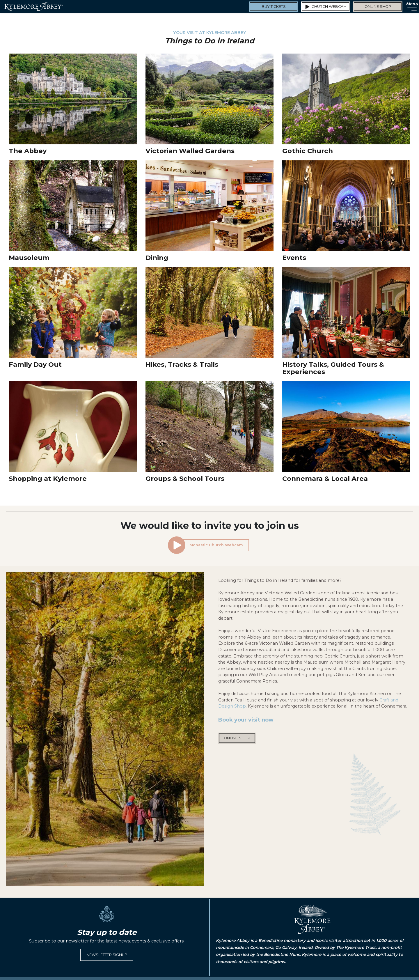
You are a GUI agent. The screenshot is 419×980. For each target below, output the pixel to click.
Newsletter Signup (107, 955)
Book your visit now (246, 720)
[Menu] (410, 7)
